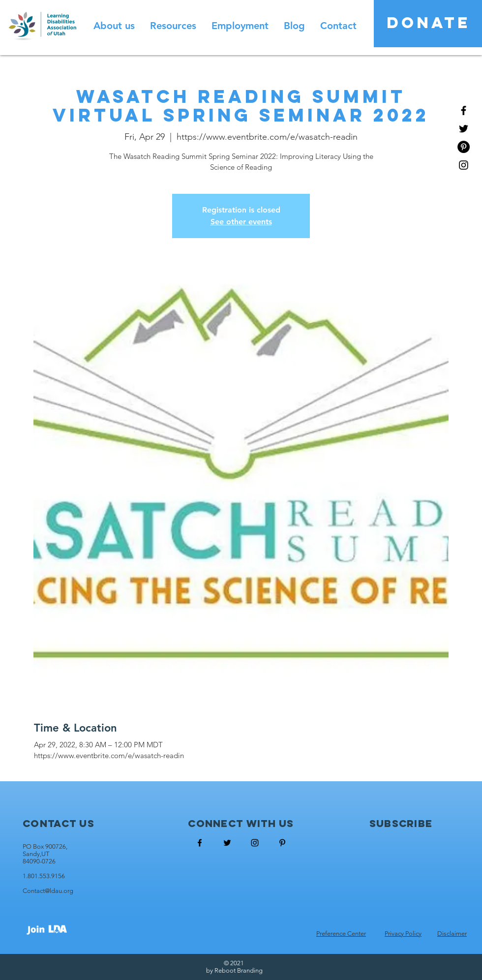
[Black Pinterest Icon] (282, 843)
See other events (241, 222)
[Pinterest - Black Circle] (464, 147)
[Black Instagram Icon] (464, 165)
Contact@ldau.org (48, 891)
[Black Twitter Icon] (464, 129)
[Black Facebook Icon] (464, 110)
